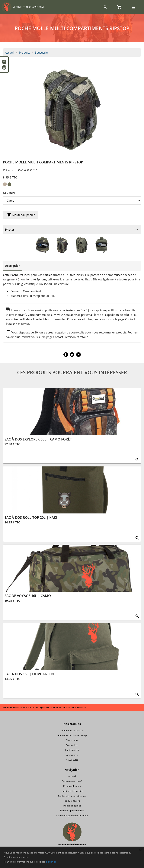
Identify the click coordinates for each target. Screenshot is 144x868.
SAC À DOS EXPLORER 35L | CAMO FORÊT (38, 439)
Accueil (10, 52)
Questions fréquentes (72, 791)
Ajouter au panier (21, 215)
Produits (24, 52)
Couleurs (9, 193)
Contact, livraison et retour (72, 796)
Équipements (72, 750)
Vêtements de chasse (72, 730)
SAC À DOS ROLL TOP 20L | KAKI (31, 517)
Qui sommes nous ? (72, 781)
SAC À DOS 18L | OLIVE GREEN (29, 674)
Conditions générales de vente (72, 815)
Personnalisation (72, 786)
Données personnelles (72, 811)
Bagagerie (41, 52)
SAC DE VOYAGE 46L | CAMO (28, 596)
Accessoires (72, 745)
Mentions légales (72, 806)
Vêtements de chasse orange (72, 735)
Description (13, 266)
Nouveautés (72, 760)
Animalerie (72, 755)
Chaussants (72, 740)
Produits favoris (72, 801)
